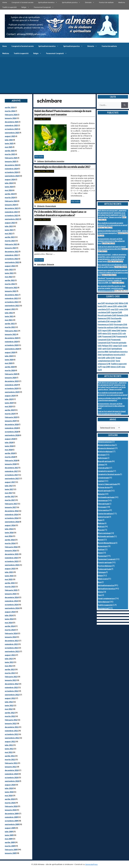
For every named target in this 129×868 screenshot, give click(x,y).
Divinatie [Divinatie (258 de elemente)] (122, 315)
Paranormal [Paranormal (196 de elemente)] (109, 336)
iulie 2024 (9, 183)
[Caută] (125, 105)
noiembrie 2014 (11, 601)
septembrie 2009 (12, 824)
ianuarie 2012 (10, 723)
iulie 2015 (9, 572)
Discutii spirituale (104, 491)
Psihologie (102, 572)
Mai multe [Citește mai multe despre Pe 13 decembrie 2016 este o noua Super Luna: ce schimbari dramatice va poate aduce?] (39, 260)
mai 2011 (9, 752)
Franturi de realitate (106, 2)
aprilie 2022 (10, 280)
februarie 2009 (11, 850)
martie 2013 (10, 673)
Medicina (122, 2)
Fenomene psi (103, 500)
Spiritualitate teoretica (49, 2)
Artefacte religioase (105, 451)
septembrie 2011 (12, 738)
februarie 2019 (11, 417)
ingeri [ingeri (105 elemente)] (107, 330)
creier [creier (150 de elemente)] (123, 309)
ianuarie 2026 (10, 118)
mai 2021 (9, 320)
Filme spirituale (103, 504)
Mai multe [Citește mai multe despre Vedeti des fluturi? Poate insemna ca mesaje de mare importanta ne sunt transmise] (39, 157)
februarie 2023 (11, 244)
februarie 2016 (11, 547)
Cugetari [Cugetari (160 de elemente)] (116, 312)
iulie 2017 (9, 486)
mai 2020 (9, 363)
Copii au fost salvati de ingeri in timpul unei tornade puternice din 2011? (112, 248)
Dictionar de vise (104, 487)
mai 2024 (9, 190)
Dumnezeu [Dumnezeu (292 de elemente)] (104, 318)
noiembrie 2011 (11, 731)
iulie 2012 (9, 702)
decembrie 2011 (12, 727)
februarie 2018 (11, 460)
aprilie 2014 (10, 626)
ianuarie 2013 (10, 680)
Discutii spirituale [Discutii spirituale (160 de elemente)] (107, 315)
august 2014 (10, 612)
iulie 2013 (9, 659)
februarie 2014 (11, 633)
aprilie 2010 (10, 799)
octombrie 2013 (11, 648)
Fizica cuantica (103, 510)
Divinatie (91, 2)
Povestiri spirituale (105, 562)
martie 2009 (10, 846)
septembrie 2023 (12, 219)
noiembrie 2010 (11, 774)
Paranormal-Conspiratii (45, 7)
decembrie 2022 (12, 252)
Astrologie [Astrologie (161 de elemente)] (112, 303)
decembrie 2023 (12, 208)
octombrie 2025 (11, 129)
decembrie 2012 (12, 684)
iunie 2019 (9, 403)
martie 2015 (10, 587)
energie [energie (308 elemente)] (115, 321)
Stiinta (100, 592)
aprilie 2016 (10, 540)
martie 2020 (10, 370)
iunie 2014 (9, 619)
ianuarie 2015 (10, 594)
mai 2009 (9, 839)
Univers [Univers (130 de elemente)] (116, 367)
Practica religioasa (105, 566)
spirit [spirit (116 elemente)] (107, 349)
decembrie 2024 (12, 165)
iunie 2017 (9, 489)
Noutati (101, 540)
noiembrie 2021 (11, 298)
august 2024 (10, 179)
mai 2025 (9, 147)
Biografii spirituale (105, 461)
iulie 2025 (9, 140)
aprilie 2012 (10, 713)
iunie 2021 (9, 316)
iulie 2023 (9, 226)
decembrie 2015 (12, 554)
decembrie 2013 (12, 641)
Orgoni (100, 553)
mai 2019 (9, 406)
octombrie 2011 (11, 734)
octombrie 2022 (11, 259)
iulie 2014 (9, 615)
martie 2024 (10, 197)
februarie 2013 (11, 677)
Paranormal (102, 556)
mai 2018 (9, 450)
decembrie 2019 (12, 381)
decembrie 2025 (12, 122)
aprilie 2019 (10, 410)
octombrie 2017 (11, 475)
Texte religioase (103, 602)
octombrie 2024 (11, 172)
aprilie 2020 (10, 367)
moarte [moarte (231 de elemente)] (117, 333)
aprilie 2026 (10, 107)
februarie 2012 (11, 720)
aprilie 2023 (10, 237)
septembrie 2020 (12, 349)
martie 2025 (10, 154)
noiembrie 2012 (11, 687)
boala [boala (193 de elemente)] (102, 306)
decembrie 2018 (12, 424)
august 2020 (10, 352)
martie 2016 (10, 543)
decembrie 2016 (12, 511)
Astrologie (41, 264)
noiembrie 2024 (11, 169)
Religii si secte (103, 579)
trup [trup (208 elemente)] (106, 367)
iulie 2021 (9, 313)
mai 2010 (9, 796)
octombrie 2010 (11, 778)
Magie (100, 520)
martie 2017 (10, 500)
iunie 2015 (9, 576)
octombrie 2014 (11, 605)
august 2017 (10, 482)
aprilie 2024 (10, 194)
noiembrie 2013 (11, 644)
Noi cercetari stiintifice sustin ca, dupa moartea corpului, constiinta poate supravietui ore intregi (112, 288)
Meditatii (101, 527)
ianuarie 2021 (10, 334)
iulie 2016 (9, 529)
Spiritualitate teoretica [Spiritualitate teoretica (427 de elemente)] (114, 355)
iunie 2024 (9, 187)
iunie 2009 (9, 835)
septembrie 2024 (12, 176)
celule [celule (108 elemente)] (122, 306)
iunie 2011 (9, 749)
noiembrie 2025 (11, 125)
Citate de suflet (103, 468)
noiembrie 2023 (11, 212)
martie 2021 (10, 327)
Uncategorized (103, 608)
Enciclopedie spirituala (106, 497)
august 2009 (10, 828)
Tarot (100, 595)
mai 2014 (9, 623)
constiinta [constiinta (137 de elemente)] (104, 309)
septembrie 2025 (12, 133)
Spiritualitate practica (72, 2)
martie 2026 (10, 111)
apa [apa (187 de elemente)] (101, 303)
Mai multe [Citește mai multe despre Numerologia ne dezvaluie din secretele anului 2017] (76, 202)
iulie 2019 (9, 399)
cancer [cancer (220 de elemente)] (112, 306)
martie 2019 (10, 414)
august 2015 (10, 569)
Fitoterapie (102, 507)
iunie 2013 (9, 662)
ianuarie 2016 (10, 551)
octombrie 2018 (11, 432)
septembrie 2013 (12, 651)
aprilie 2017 (10, 497)
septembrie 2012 (12, 695)
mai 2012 (9, 709)
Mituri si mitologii (104, 533)
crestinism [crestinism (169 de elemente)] (104, 312)
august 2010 (10, 785)
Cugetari (101, 481)
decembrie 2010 (12, 770)
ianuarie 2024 (10, 205)
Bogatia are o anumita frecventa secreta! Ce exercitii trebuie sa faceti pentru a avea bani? (113, 272)
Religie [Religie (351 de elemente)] (107, 346)
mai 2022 (9, 277)
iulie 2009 (9, 832)
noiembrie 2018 (11, 428)
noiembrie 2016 (11, 515)
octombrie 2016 (11, 518)
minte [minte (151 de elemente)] (107, 333)
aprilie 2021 (10, 324)
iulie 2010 (9, 788)
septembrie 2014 (12, 608)
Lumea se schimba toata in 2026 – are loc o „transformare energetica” (113, 232)
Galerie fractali (103, 517)
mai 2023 (9, 234)
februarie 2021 (11, 331)
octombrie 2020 (11, 345)
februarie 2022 (11, 288)
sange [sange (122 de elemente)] (118, 346)
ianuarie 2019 (10, 421)
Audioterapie (102, 458)
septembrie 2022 (12, 262)
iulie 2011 (9, 745)
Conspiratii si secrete (105, 471)
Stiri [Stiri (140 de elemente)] (101, 358)
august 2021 (10, 309)
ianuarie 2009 (10, 853)
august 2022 (10, 266)
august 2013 (10, 655)
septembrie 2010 (12, 781)
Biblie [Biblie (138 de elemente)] (123, 303)
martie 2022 (10, 284)
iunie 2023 (9, 230)
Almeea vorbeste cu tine (106, 445)
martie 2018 (10, 457)
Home (5, 2)
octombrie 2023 (11, 215)
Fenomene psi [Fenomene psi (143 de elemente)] (105, 324)
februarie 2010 (11, 806)
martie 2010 (10, 803)
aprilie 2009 (10, 842)
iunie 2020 (9, 360)
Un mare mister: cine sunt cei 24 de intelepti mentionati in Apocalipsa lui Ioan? (111, 241)
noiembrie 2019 (11, 385)
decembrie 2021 (12, 295)
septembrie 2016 (12, 522)
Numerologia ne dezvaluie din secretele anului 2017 (62, 167)
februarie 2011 (11, 763)
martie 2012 (10, 716)
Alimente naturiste (105, 442)
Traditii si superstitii (10, 7)
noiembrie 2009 (11, 817)
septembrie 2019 (12, 392)
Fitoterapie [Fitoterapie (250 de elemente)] (120, 324)
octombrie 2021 (11, 302)
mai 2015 (9, 579)
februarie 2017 (11, 504)
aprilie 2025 (10, 151)
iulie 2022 (9, 270)
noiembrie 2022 (11, 255)
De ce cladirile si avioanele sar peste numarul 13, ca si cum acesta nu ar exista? (113, 224)
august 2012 (10, 698)
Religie (26, 7)
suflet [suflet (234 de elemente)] (110, 358)
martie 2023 (10, 241)
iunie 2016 (9, 533)
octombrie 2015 (11, 561)
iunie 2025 (9, 143)
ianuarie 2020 (10, 378)
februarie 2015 (11, 590)
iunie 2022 (9, 273)
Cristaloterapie (103, 478)
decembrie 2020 (12, 338)
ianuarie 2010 (10, 810)
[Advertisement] (64, 75)
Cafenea (40, 161)
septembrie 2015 (12, 565)
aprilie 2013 (10, 669)
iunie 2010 (9, 792)
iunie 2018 (9, 446)
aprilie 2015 (10, 583)
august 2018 (10, 439)
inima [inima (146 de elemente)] (116, 330)
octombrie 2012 (11, 691)
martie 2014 (10, 630)
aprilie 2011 (10, 756)
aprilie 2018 (10, 453)
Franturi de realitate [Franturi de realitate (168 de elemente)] (108, 327)
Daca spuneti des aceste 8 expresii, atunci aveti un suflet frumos (112, 266)
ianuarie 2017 (10, 507)
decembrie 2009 (12, 814)
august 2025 (10, 136)
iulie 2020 (9, 356)
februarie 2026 (11, 115)
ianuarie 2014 (10, 637)
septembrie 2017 (12, 478)
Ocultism (101, 549)
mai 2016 (9, 536)
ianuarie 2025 (10, 161)
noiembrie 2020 (11, 342)
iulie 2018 (9, 442)
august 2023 (10, 223)
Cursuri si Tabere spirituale (107, 484)
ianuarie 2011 (10, 767)
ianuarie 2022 (10, 291)
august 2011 (10, 741)
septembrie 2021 (12, 306)
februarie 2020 (11, 374)
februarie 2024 (11, 201)
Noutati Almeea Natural (106, 543)
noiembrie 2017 (11, 471)
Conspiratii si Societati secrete (22, 2)
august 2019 (10, 396)
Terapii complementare (106, 598)
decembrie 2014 (12, 597)
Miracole (101, 530)
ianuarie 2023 (10, 248)
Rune (100, 582)
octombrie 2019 (11, 388)
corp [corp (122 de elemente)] (114, 309)
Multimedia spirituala (106, 536)
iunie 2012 (9, 705)
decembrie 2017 (12, 468)
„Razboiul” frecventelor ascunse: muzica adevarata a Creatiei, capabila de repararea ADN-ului (112, 280)
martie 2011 (10, 759)
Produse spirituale (104, 569)
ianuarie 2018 (10, 464)
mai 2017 (9, 493)
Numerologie (51, 206)
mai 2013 (9, 666)
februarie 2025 (11, 158)
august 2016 (10, 525)
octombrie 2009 (11, 821)
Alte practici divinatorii (106, 448)
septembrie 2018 (12, 435)
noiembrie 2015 (11, 558)
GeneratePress (91, 864)
